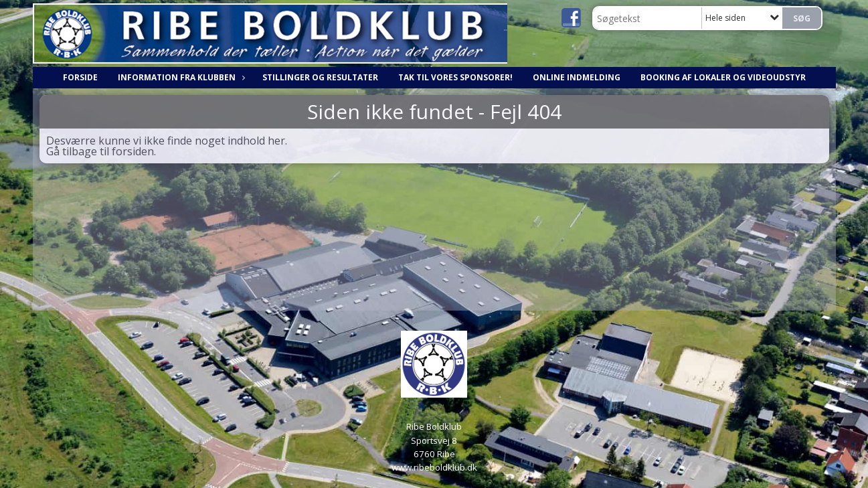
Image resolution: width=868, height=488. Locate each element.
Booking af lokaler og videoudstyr (723, 77)
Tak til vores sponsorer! (455, 77)
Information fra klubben (180, 77)
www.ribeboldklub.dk (434, 467)
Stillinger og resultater (320, 77)
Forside (80, 77)
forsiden (133, 151)
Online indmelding (577, 77)
